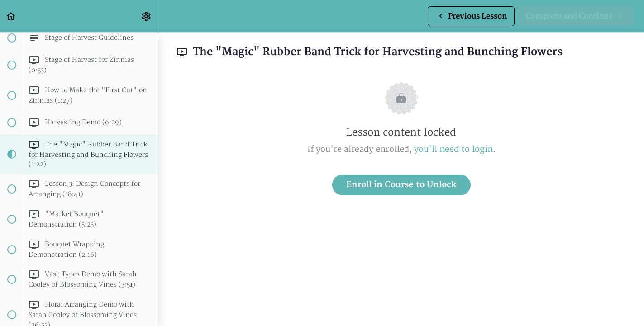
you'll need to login (453, 149)
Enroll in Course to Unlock (401, 185)
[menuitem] (147, 16)
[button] (11, 16)
